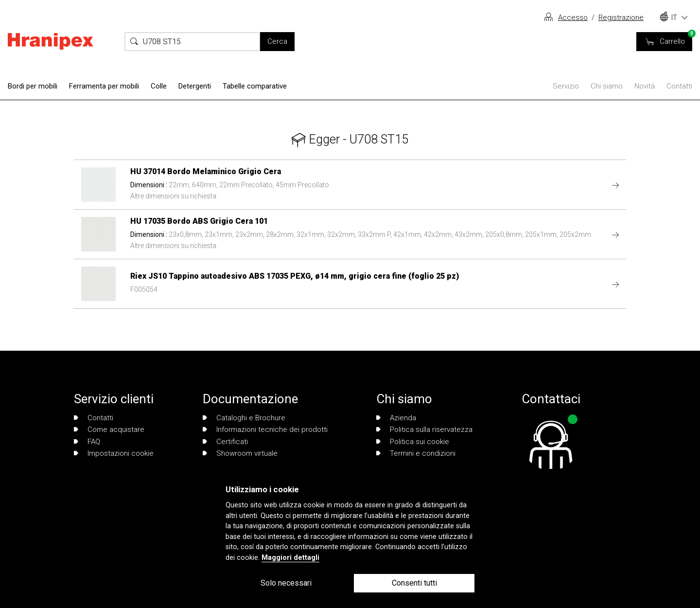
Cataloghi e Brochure (244, 418)
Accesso (573, 18)
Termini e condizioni (416, 453)
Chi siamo (607, 86)
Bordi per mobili (33, 86)
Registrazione (621, 18)
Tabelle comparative (255, 86)
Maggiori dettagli (290, 558)
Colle (159, 86)
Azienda (396, 418)
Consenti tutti (414, 583)
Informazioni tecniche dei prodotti (265, 429)
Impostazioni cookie (114, 453)
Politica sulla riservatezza (424, 429)
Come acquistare (109, 429)
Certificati (225, 442)
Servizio (566, 86)
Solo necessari (286, 583)
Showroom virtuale (240, 453)
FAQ (87, 442)
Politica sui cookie (413, 442)
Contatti (679, 86)
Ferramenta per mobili (104, 86)
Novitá (645, 86)
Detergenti (195, 86)
